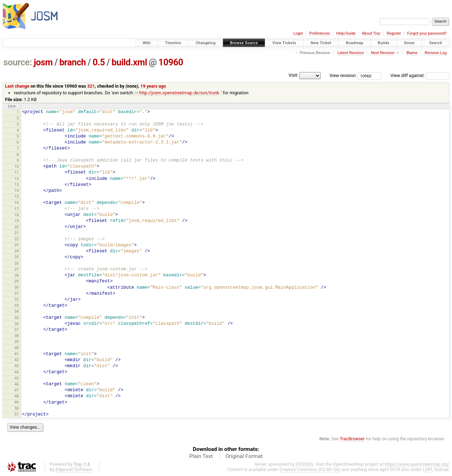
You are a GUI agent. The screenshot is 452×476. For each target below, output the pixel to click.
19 (17, 221)
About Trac (371, 33)
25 (17, 257)
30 (17, 287)
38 (17, 336)
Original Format (244, 456)
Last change (17, 86)
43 (17, 366)
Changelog (206, 43)
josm (43, 62)
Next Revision (383, 53)
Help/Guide (346, 33)
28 (17, 275)
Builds (384, 43)
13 (17, 184)
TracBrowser (352, 439)
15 (17, 196)
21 (17, 233)
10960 (171, 62)
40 (17, 348)
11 (17, 172)
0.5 (99, 62)
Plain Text (201, 456)
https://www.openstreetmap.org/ (417, 464)
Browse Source (244, 43)
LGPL (428, 469)
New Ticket (321, 43)
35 (17, 318)
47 (17, 390)
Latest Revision (351, 53)
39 (17, 342)
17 (17, 209)
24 (17, 251)
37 (17, 330)
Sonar (409, 43)
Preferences (319, 33)
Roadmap (355, 43)
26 (17, 263)
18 (17, 215)
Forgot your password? (427, 33)
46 (17, 384)
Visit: (293, 75)
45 (17, 378)
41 (17, 354)
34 (17, 311)
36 (17, 324)
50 (17, 408)
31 (17, 293)
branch (73, 62)
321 (91, 86)
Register (394, 33)
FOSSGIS (304, 464)
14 (17, 190)
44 (17, 372)
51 (17, 414)
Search (436, 43)
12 (17, 178)
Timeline (173, 43)
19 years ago (153, 86)
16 (17, 202)
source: (18, 62)
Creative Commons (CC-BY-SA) (310, 469)
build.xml (129, 62)
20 (17, 227)
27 (17, 269)
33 (17, 305)
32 (17, 299)
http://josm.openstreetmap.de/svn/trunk (176, 93)
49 (17, 402)
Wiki (147, 43)
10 (17, 166)
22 (17, 239)
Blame (412, 53)
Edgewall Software (74, 469)
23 (17, 245)
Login (298, 33)
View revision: (343, 75)
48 (17, 396)
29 (17, 281)
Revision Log (435, 53)
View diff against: (420, 75)
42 (17, 360)
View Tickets (284, 43)
